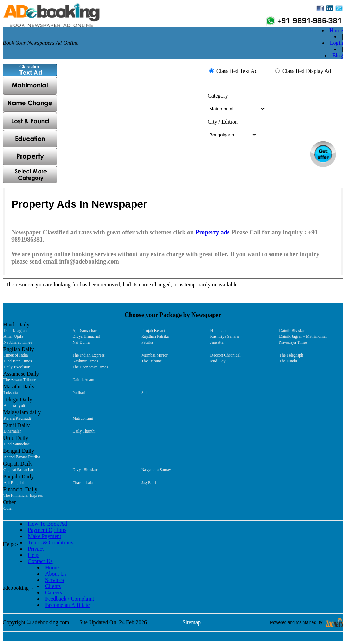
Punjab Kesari (153, 331)
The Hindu (288, 361)
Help (33, 555)
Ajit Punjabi (14, 483)
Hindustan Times (18, 361)
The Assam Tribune (20, 380)
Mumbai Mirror (154, 355)
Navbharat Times (18, 342)
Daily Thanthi (84, 431)
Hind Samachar (16, 444)
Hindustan (219, 331)
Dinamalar (12, 431)
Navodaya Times (293, 342)
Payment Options (47, 530)
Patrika (147, 342)
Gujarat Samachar (18, 470)
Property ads (212, 232)
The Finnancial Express (23, 495)
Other (8, 508)
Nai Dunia (81, 342)
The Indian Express (89, 355)
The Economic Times (90, 367)
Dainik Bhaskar (292, 331)
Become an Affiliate (68, 605)
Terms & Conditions (50, 542)
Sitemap (192, 622)
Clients (53, 586)
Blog (338, 55)
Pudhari (79, 393)
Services (55, 580)
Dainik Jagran (15, 331)
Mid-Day (218, 361)
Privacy (36, 549)
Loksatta (11, 393)
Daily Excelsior (16, 367)
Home (336, 30)
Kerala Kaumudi (17, 418)
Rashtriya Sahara (225, 336)
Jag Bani (149, 483)
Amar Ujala (13, 336)
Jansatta (217, 342)
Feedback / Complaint (70, 599)
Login (336, 43)
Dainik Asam (83, 380)
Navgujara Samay (156, 470)
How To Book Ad (47, 524)
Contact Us (40, 561)
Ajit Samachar (85, 331)
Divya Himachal (86, 336)
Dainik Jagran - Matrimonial (303, 336)
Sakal (146, 393)
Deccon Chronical (225, 355)
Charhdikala (83, 483)
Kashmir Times (85, 361)
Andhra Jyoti (14, 405)
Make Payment (44, 536)
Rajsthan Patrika (155, 336)
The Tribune (152, 361)
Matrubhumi (83, 418)
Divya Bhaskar (85, 470)
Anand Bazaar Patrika (22, 457)
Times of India (16, 355)
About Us (56, 574)
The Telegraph (291, 355)
